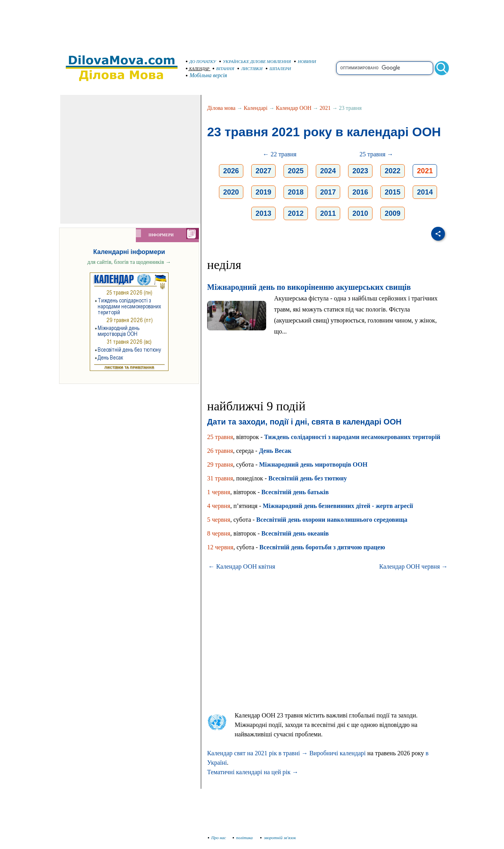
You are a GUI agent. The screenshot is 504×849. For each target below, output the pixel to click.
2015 (393, 192)
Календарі (256, 108)
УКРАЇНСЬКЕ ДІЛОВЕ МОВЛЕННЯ (255, 61)
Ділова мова (221, 108)
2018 (296, 192)
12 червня (220, 547)
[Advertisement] (252, 24)
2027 (263, 171)
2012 (296, 213)
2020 (231, 192)
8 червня (219, 533)
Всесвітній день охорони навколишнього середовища (332, 520)
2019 (263, 192)
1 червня (219, 492)
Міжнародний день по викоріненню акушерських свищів (309, 287)
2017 (328, 192)
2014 (425, 192)
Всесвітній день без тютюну (308, 478)
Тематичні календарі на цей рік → (253, 772)
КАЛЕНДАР (198, 69)
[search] (385, 68)
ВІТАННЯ (223, 69)
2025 (296, 171)
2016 (360, 192)
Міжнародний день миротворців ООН (313, 464)
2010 (360, 213)
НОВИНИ (305, 61)
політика (244, 838)
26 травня (220, 451)
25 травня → (376, 154)
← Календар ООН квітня (242, 566)
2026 (231, 171)
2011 (328, 213)
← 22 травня (280, 154)
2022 (393, 171)
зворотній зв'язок (278, 838)
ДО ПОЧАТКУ (201, 61)
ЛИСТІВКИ (250, 69)
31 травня (220, 478)
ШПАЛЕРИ (278, 69)
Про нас (217, 838)
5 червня (219, 520)
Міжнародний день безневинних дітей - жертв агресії (338, 506)
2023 (360, 171)
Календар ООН (294, 108)
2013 (263, 213)
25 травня (220, 437)
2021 (325, 108)
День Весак (275, 451)
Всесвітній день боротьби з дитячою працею (322, 547)
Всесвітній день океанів (295, 533)
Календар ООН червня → (413, 566)
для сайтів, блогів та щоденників (129, 262)
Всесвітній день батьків (295, 492)
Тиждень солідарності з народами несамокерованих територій (352, 437)
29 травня (220, 464)
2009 (393, 213)
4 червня (219, 506)
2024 (328, 171)
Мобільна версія (207, 75)
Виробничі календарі (338, 753)
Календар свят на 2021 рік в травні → (258, 753)
